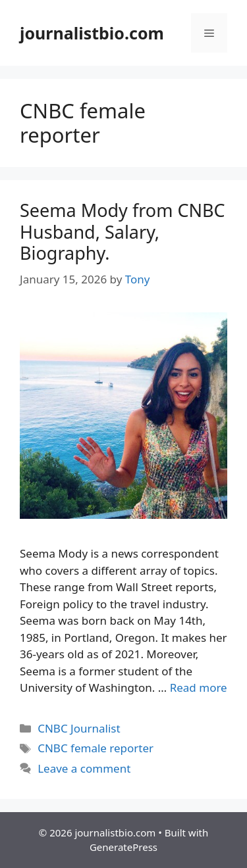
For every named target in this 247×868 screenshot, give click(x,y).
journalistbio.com (92, 33)
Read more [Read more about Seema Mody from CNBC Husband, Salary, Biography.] (199, 687)
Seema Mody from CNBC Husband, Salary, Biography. (123, 231)
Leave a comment (84, 768)
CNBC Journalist (79, 728)
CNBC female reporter (96, 748)
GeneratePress (123, 847)
